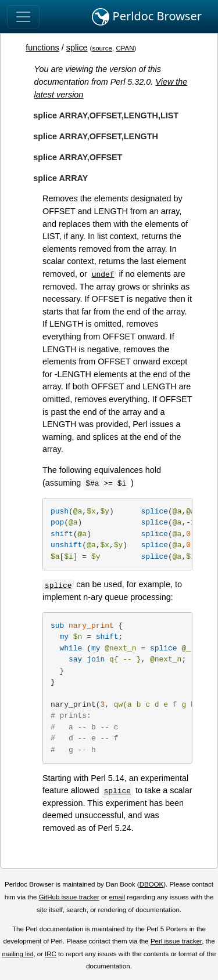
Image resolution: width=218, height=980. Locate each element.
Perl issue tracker (176, 941)
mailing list (17, 954)
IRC (51, 954)
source (102, 48)
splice (77, 48)
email (117, 897)
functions (42, 48)
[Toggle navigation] (23, 17)
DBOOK (152, 884)
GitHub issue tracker (69, 897)
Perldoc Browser (147, 17)
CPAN (125, 48)
